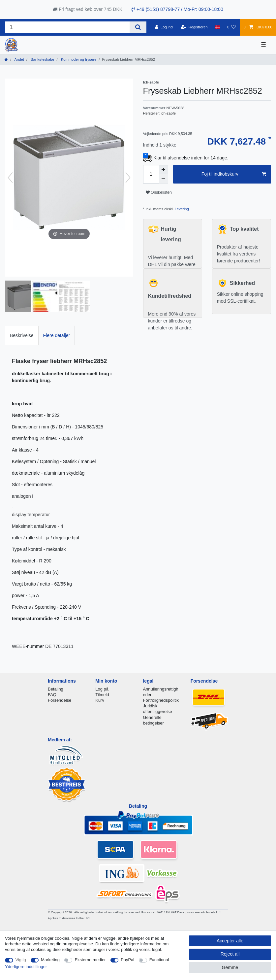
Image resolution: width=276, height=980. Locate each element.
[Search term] (67, 27)
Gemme (230, 967)
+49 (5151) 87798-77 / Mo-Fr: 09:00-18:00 (177, 9)
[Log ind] (164, 27)
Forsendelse (60, 700)
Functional (159, 960)
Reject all (230, 954)
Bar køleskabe (42, 59)
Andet (19, 59)
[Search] (138, 27)
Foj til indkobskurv (234, 174)
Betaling (56, 689)
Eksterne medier (90, 960)
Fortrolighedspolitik (161, 700)
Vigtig (21, 960)
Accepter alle (230, 941)
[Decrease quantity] (164, 179)
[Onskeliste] (232, 27)
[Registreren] (194, 27)
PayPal (127, 960)
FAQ (52, 695)
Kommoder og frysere (78, 59)
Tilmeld (102, 695)
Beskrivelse (22, 335)
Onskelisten (159, 192)
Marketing (50, 960)
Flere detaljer (57, 335)
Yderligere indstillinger (26, 967)
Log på (102, 689)
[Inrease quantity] (164, 170)
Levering (181, 209)
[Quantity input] (151, 174)
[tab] (22, 336)
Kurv (100, 700)
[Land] (217, 27)
